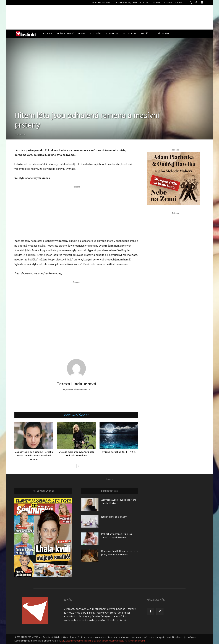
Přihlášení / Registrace (127, 2)
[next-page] (79, 466)
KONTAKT (145, 2)
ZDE (62, 641)
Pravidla (168, 2)
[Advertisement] (109, 17)
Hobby (82, 34)
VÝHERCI (157, 2)
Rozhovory (130, 34)
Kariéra (179, 2)
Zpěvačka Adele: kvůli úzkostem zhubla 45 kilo (119, 502)
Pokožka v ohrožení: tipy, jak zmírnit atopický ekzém (117, 536)
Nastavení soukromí (135, 641)
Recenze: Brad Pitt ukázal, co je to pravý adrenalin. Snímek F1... (120, 553)
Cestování (96, 34)
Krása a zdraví (65, 34)
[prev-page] (73, 466)
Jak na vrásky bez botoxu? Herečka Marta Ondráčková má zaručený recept (34, 456)
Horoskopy (112, 34)
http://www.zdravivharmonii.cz (76, 390)
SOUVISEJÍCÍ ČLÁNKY (76, 415)
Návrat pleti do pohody (114, 517)
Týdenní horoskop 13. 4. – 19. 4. (119, 452)
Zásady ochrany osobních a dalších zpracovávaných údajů (95, 641)
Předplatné (163, 34)
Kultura (48, 34)
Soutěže (147, 34)
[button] (191, 2)
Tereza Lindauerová (76, 384)
